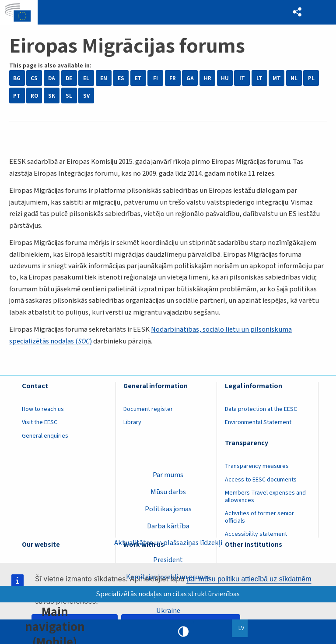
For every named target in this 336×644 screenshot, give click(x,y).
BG (17, 78)
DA (52, 78)
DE (69, 78)
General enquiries (45, 436)
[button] (297, 12)
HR (208, 78)
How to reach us (43, 409)
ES (121, 78)
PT (17, 96)
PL (311, 78)
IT (242, 78)
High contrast (183, 632)
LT (259, 78)
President (168, 560)
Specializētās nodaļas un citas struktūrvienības (168, 594)
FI (156, 78)
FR (173, 78)
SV (86, 96)
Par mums (168, 474)
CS (34, 78)
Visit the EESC (40, 422)
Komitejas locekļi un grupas (168, 577)
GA (190, 78)
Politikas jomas (168, 509)
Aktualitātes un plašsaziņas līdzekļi (168, 543)
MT (277, 78)
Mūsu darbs (168, 492)
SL (69, 96)
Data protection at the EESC (261, 409)
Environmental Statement (258, 422)
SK (52, 96)
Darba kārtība (168, 526)
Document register (148, 409)
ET (138, 78)
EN (104, 78)
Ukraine (168, 611)
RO (34, 96)
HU (225, 78)
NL (294, 78)
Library (132, 422)
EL (86, 78)
